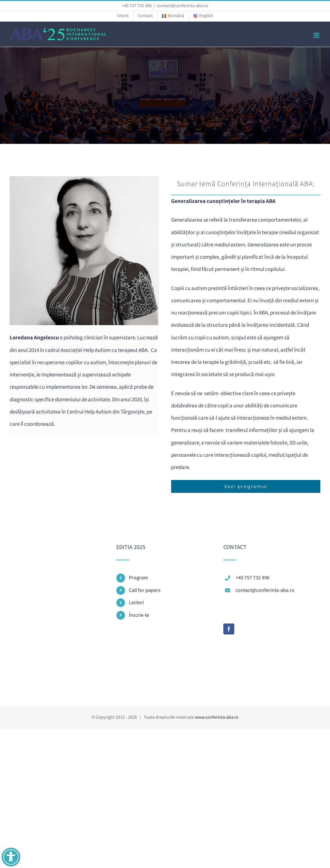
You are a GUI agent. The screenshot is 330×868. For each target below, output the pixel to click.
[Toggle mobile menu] (317, 35)
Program (138, 578)
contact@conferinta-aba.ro (182, 6)
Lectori (136, 603)
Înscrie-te (139, 615)
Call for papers (145, 590)
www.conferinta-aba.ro (217, 717)
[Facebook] (229, 629)
